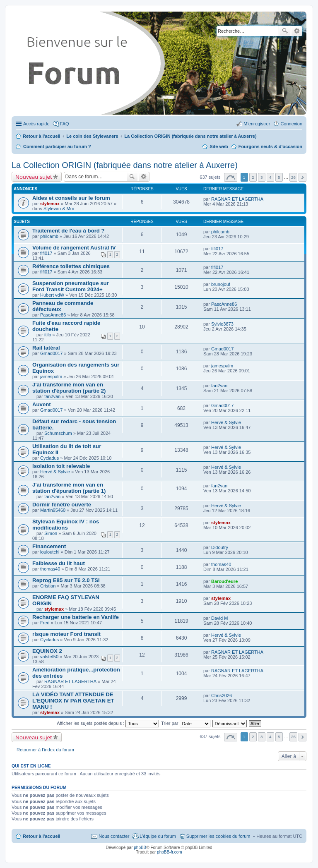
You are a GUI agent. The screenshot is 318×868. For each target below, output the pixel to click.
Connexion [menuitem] (291, 124)
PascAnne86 (53, 315)
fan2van (52, 396)
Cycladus (49, 458)
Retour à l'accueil (42, 836)
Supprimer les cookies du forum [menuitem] (218, 836)
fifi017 (46, 253)
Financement (49, 546)
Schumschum (58, 433)
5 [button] (279, 177)
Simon (51, 533)
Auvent (42, 404)
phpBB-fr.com (170, 852)
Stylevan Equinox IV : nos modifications (66, 525)
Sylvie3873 (222, 324)
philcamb (49, 236)
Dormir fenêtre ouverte (62, 505)
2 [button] (253, 177)
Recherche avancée (297, 31)
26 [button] (293, 177)
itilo (48, 335)
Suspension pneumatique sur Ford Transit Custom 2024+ (71, 286)
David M (219, 618)
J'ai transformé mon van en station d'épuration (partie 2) (69, 388)
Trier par (185, 723)
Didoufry (220, 547)
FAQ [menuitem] (65, 124)
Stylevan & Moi (59, 209)
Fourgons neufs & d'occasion (270, 146)
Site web (219, 146)
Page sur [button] (231, 177)
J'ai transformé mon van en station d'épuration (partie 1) (69, 488)
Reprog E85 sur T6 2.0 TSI (66, 580)
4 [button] (270, 177)
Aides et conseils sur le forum (71, 198)
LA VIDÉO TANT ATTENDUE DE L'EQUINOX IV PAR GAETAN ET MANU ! (73, 701)
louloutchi (50, 552)
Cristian (48, 586)
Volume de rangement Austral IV (74, 248)
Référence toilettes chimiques (71, 266)
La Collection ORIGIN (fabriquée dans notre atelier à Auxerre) (125, 165)
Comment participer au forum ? (57, 146)
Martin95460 (53, 510)
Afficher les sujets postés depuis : (108, 723)
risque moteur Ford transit (66, 634)
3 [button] (262, 177)
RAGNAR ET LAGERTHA (237, 199)
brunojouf (221, 284)
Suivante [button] (302, 177)
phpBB (140, 848)
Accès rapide (36, 124)
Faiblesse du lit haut (59, 563)
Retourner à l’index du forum (45, 750)
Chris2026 (222, 695)
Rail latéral (46, 348)
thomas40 (50, 569)
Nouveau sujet (34, 177)
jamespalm (51, 376)
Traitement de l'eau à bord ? (69, 231)
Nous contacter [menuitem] (114, 836)
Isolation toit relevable (61, 466)
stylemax (50, 204)
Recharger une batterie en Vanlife (76, 617)
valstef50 (49, 657)
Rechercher (285, 31)
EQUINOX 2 (47, 651)
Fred (45, 623)
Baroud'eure (224, 581)
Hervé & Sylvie (226, 422)
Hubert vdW (52, 295)
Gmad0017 (51, 353)
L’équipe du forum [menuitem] (158, 836)
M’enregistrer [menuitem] (257, 124)
